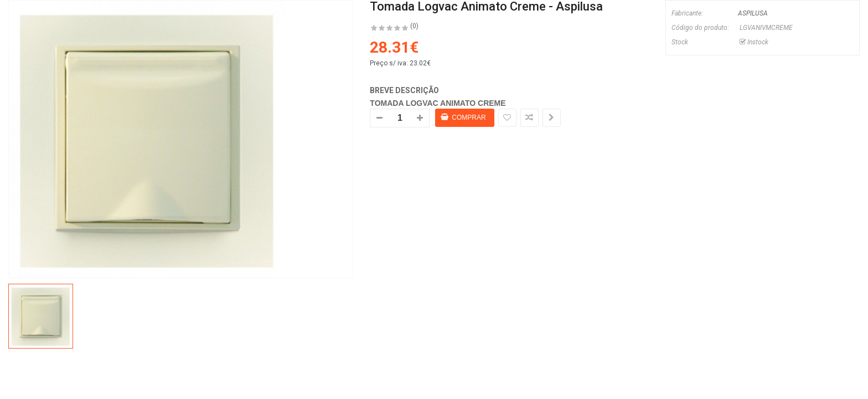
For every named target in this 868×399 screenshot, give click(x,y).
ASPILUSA (753, 13)
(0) (414, 26)
